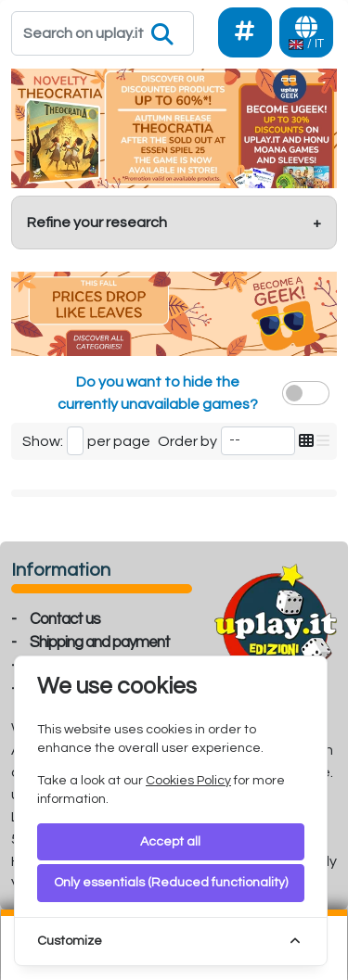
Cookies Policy (188, 781)
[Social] (245, 32)
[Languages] (306, 32)
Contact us (65, 619)
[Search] (103, 33)
